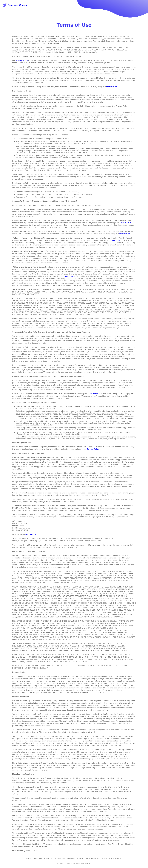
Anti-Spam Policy (59, 858)
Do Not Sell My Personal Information (88, 858)
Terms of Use (48, 858)
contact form (111, 87)
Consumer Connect (15, 5)
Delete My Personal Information (112, 858)
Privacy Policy (22, 61)
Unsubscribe (71, 858)
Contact (29, 858)
